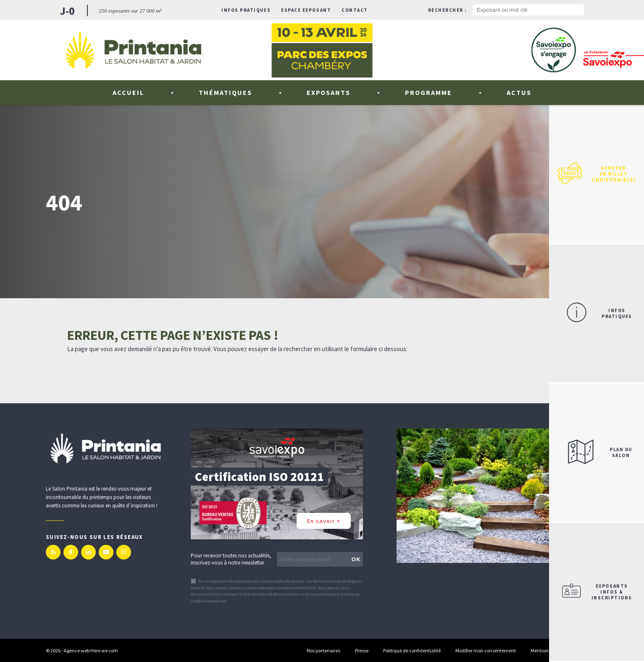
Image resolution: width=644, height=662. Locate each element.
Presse (362, 650)
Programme (428, 92)
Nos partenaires (323, 650)
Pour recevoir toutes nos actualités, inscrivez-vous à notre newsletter (231, 559)
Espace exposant (306, 10)
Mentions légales (548, 650)
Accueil (128, 92)
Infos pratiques (246, 10)
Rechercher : (447, 10)
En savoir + (324, 521)
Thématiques (225, 92)
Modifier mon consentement (486, 650)
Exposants (329, 92)
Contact (355, 10)
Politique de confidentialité (412, 650)
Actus (519, 92)
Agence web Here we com (91, 650)
